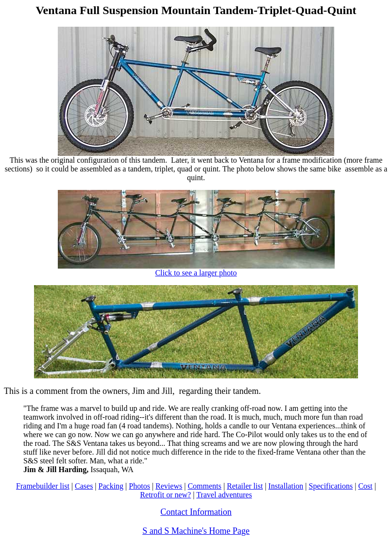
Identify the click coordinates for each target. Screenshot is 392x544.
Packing (111, 486)
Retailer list (245, 486)
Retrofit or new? (165, 495)
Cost (365, 486)
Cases (84, 486)
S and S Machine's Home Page (196, 531)
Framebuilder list (43, 486)
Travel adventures (224, 495)
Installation (286, 486)
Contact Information (196, 512)
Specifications (331, 486)
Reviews (169, 486)
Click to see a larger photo (196, 269)
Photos (139, 486)
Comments (204, 486)
